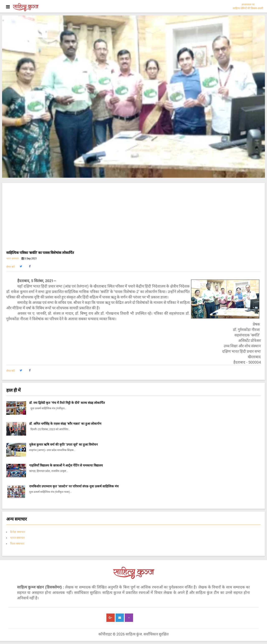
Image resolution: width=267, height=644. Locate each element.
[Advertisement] (133, 218)
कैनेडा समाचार (18, 532)
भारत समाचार (13, 259)
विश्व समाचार (17, 544)
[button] (21, 266)
